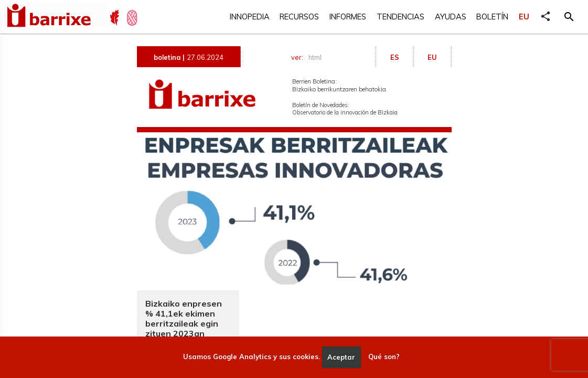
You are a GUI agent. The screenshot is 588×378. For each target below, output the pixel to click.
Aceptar (341, 357)
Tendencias (400, 17)
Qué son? (384, 357)
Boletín (492, 17)
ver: (308, 57)
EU (524, 17)
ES (395, 57)
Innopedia (250, 17)
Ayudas (451, 17)
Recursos (299, 17)
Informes (348, 17)
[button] (569, 17)
